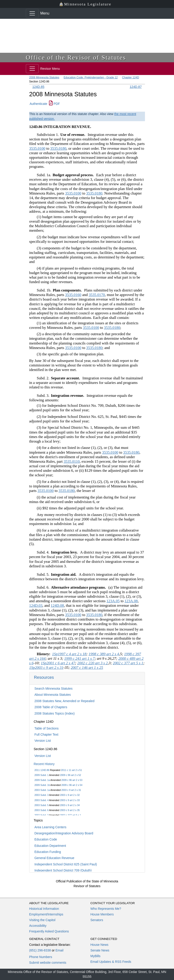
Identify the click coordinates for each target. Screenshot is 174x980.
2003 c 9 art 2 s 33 (70, 800)
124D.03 (36, 606)
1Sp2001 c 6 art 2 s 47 (58, 663)
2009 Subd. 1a (42, 780)
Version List (43, 741)
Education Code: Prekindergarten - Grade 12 (91, 77)
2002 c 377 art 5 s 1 (70, 815)
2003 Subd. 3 (42, 795)
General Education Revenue (54, 858)
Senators (97, 920)
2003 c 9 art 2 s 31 (71, 790)
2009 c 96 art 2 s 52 (70, 775)
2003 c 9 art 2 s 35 (70, 810)
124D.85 (38, 87)
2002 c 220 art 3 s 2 (93, 663)
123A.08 (131, 601)
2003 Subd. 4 (42, 800)
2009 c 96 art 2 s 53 (72, 780)
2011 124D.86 (42, 770)
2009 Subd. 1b (42, 785)
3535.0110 (72, 461)
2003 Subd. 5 (42, 805)
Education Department (50, 846)
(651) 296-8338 (40, 950)
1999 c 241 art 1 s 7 (79, 659)
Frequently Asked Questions (49, 931)
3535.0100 (37, 148)
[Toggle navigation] (32, 13)
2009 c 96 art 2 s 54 (72, 785)
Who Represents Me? (106, 909)
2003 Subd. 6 (42, 810)
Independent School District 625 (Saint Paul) (66, 864)
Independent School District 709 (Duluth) (63, 870)
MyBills (96, 956)
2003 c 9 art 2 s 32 (70, 795)
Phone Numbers (41, 957)
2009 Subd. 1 (42, 775)
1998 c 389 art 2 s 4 (104, 654)
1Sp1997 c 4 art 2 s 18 (69, 654)
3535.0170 (97, 295)
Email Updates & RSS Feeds (111, 962)
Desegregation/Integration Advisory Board (64, 833)
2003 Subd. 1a (42, 790)
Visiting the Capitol (42, 920)
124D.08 (57, 606)
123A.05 (113, 601)
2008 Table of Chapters (51, 707)
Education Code (46, 839)
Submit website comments (48, 963)
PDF (54, 104)
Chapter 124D (131, 77)
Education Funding (48, 852)
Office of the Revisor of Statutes (76, 57)
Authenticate (39, 104)
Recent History (44, 764)
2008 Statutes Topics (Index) (55, 713)
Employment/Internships (46, 914)
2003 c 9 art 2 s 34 (70, 805)
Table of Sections (47, 728)
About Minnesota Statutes (53, 695)
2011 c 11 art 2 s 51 (71, 770)
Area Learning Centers (50, 827)
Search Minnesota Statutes (54, 689)
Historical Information (44, 909)
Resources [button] (44, 677)
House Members (102, 914)
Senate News (100, 950)
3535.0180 (58, 148)
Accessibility (38, 926)
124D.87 (136, 87)
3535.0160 (73, 295)
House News (99, 945)
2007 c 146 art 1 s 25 (87, 668)
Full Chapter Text (47, 734)
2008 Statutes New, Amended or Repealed (65, 701)
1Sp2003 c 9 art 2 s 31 (46, 668)
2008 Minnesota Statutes (44, 77)
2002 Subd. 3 (42, 815)
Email (59, 950)
